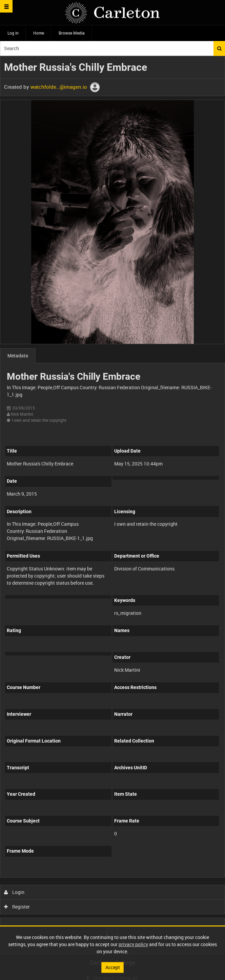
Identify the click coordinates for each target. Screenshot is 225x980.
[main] (112, 505)
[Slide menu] (6, 6)
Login (14, 892)
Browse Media (72, 33)
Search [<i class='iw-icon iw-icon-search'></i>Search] (219, 48)
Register (17, 907)
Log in (13, 33)
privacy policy (133, 944)
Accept (113, 967)
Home (39, 33)
